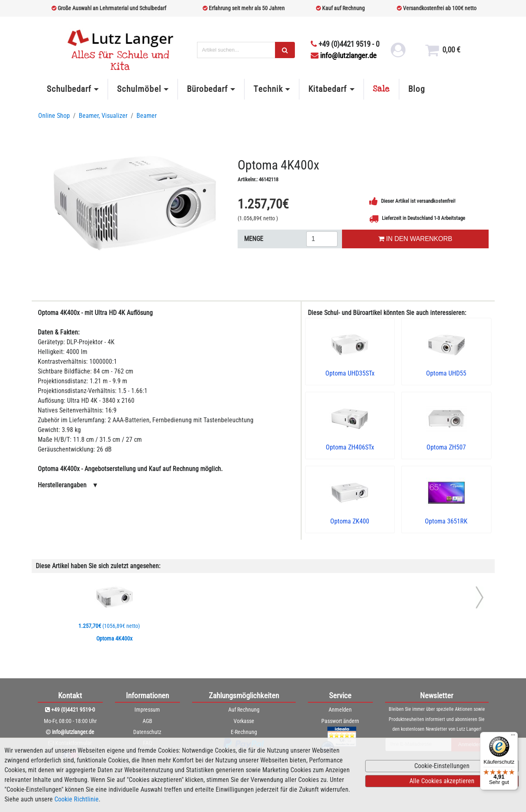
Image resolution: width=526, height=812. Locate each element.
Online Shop (54, 116)
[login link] (398, 53)
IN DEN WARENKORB (415, 239)
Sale (381, 89)
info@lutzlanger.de (344, 55)
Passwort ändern (340, 721)
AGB (147, 721)
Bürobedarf (207, 89)
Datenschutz (147, 732)
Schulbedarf (69, 89)
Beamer (147, 116)
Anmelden (340, 710)
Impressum (147, 710)
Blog (417, 89)
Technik (268, 89)
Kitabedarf (328, 89)
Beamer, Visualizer (103, 116)
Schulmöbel (139, 89)
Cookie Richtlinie (77, 799)
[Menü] (513, 737)
